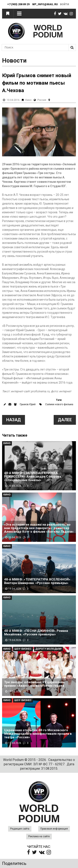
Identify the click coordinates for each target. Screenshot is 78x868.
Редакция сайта (20, 829)
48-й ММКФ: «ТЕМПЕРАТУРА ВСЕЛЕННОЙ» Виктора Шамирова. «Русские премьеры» (37, 581)
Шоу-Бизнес (23, 649)
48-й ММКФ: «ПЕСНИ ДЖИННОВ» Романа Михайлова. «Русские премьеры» (36, 633)
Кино (28, 100)
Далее (65, 420)
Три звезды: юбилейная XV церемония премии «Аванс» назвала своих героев (34, 684)
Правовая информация (54, 829)
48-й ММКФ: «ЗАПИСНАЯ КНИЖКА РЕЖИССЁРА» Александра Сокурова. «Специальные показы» (33, 477)
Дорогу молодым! (48, 649)
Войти (65, 4)
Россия (42, 100)
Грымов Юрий (28, 404)
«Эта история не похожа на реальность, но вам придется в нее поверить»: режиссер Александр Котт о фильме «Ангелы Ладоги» (39, 528)
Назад (14, 420)
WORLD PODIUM (48, 31)
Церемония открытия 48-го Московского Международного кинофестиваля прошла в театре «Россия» (38, 734)
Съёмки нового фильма (59, 404)
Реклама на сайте (39, 836)
